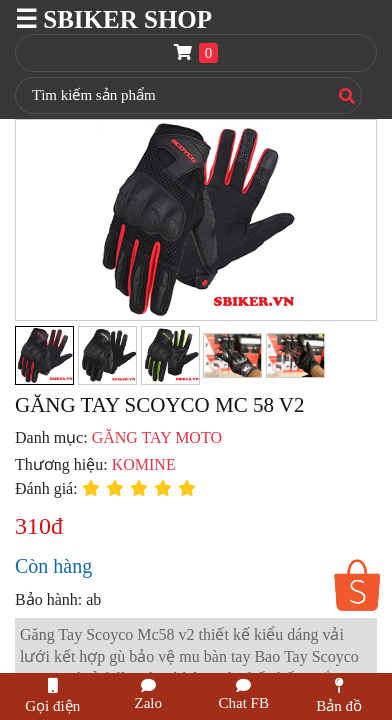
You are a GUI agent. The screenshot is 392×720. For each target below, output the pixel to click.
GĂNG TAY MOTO (157, 437)
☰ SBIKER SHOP (113, 19)
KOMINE (144, 464)
